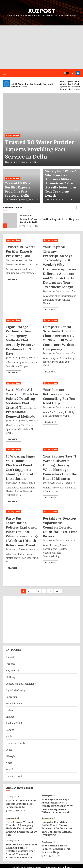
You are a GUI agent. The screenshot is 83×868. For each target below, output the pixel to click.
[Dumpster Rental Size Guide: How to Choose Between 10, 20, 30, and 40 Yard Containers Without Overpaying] (60, 320)
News (9, 763)
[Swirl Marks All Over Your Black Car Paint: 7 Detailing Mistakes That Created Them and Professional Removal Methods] (23, 383)
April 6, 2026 (27, 162)
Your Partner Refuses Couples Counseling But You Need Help (59, 396)
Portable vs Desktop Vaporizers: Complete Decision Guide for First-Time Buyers (60, 527)
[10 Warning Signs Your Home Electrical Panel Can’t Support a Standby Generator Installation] (23, 450)
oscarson (52, 200)
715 (50, 591)
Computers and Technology (21, 684)
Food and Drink (14, 723)
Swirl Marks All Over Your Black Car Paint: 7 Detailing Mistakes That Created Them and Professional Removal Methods (22, 403)
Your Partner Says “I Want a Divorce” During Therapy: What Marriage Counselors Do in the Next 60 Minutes (60, 467)
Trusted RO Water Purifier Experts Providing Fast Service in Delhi (40, 149)
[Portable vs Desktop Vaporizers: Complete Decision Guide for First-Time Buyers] (60, 512)
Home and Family (15, 743)
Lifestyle (11, 756)
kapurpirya (12, 162)
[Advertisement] (41, 47)
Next (58, 591)
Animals (10, 657)
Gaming (10, 730)
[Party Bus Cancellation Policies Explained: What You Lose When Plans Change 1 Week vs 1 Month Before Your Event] (23, 512)
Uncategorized (13, 136)
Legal (9, 750)
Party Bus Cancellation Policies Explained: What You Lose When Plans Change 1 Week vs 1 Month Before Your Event (22, 532)
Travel (9, 769)
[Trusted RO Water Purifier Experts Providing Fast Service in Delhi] (10, 221)
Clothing (10, 677)
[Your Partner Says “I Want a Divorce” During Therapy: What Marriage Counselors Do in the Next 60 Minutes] (60, 450)
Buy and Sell (13, 671)
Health (10, 737)
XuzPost (41, 11)
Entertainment (14, 704)
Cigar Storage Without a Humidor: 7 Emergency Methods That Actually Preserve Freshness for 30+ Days (22, 340)
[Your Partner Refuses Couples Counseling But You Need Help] (60, 383)
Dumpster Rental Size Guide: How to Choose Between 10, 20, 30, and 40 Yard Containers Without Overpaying (59, 338)
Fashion (10, 710)
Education (11, 697)
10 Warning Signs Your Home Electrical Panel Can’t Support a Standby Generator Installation (21, 467)
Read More (13, 279)
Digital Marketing (16, 690)
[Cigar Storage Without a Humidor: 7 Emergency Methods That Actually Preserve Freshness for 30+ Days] (23, 320)
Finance (10, 717)
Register (78, 73)
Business (11, 664)
